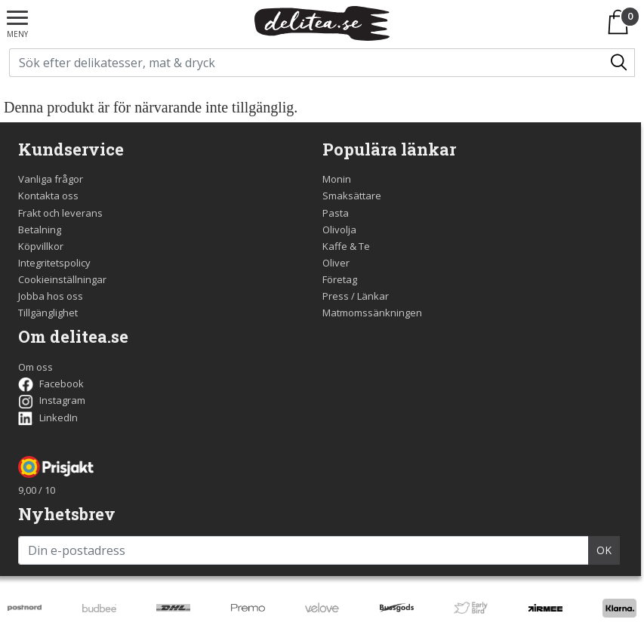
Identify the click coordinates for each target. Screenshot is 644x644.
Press (336, 296)
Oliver (336, 263)
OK (604, 550)
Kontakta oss (48, 196)
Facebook (51, 384)
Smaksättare (352, 196)
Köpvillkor (41, 246)
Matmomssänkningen (372, 313)
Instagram (52, 400)
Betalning (40, 230)
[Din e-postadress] (304, 550)
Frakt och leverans (60, 213)
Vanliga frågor (51, 179)
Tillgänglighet (48, 313)
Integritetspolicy (54, 263)
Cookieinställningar (62, 279)
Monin (337, 179)
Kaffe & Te (346, 246)
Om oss (35, 367)
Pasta (336, 213)
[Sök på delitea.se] (307, 63)
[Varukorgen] (621, 22)
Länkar (373, 296)
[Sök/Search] (620, 63)
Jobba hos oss (51, 296)
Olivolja (339, 230)
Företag (340, 279)
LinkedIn (48, 418)
